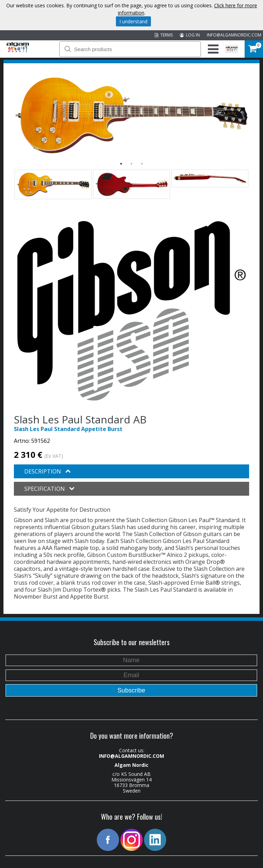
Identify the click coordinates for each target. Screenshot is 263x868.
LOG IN (190, 35)
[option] (131, 115)
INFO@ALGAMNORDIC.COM (234, 35)
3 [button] (142, 164)
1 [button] (121, 164)
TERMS (164, 35)
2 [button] (131, 164)
